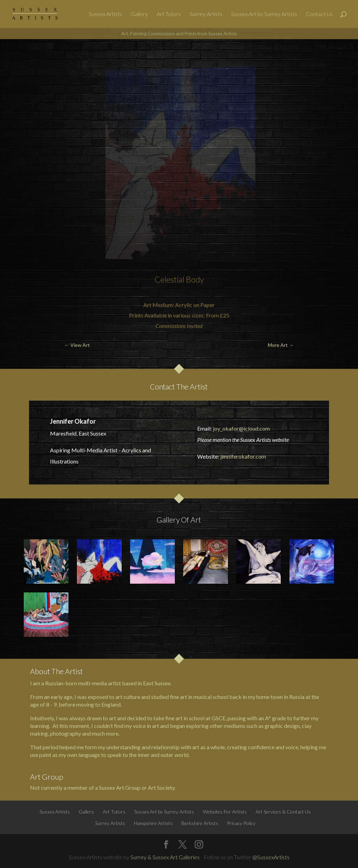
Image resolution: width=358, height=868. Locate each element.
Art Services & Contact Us (283, 812)
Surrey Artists (206, 14)
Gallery (139, 14)
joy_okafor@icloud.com (241, 428)
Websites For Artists (225, 812)
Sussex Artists (105, 14)
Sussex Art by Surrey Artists (264, 14)
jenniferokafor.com (243, 456)
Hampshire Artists (153, 823)
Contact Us (319, 14)
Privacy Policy (241, 823)
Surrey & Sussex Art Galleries (165, 857)
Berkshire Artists (200, 823)
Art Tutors (169, 14)
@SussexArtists (271, 857)
